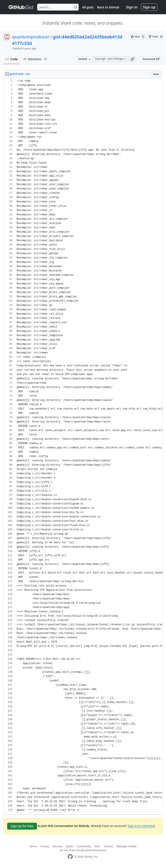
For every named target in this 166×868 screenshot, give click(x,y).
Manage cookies (127, 846)
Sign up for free (22, 826)
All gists (88, 7)
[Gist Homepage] (21, 7)
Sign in (132, 7)
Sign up (149, 7)
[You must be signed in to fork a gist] (154, 37)
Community (84, 846)
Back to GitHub (108, 7)
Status (69, 846)
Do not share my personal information (83, 850)
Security (57, 846)
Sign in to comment (141, 826)
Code (12, 59)
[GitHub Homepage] (70, 857)
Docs (97, 846)
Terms (33, 846)
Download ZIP (151, 59)
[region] (83, 446)
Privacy (45, 846)
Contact (109, 846)
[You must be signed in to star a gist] (136, 37)
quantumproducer (31, 37)
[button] (132, 59)
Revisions (35, 59)
